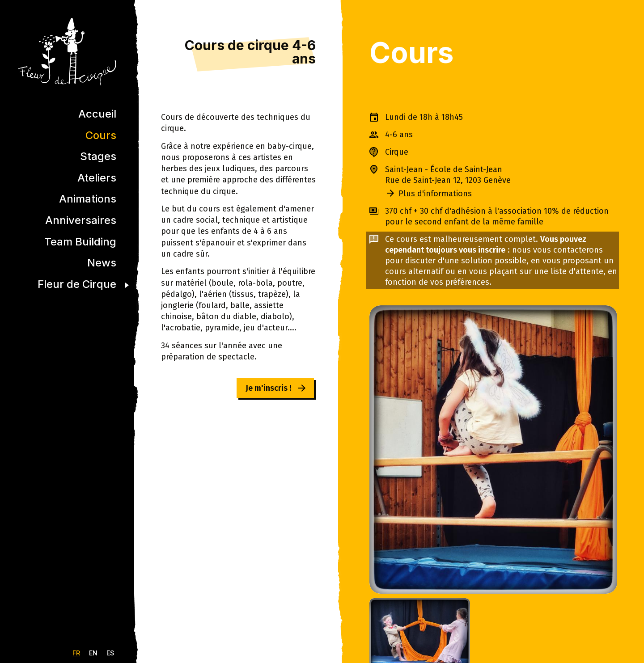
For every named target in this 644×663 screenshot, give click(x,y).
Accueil (97, 114)
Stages (98, 156)
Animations (88, 199)
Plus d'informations (435, 194)
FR (76, 653)
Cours (101, 135)
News (102, 263)
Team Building (80, 242)
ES (110, 653)
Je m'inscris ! (269, 388)
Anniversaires (81, 220)
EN (93, 653)
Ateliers (97, 178)
